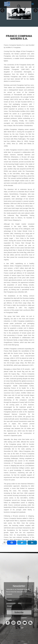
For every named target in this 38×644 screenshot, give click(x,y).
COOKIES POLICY (27, 630)
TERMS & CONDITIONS (12, 630)
